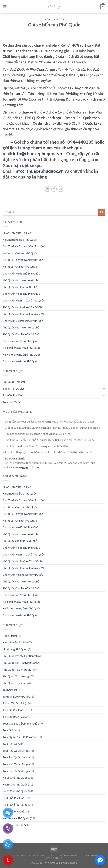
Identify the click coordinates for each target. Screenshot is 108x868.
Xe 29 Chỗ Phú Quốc (15, 784)
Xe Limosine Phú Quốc (16, 818)
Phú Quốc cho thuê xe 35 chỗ (20, 287)
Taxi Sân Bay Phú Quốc (16, 696)
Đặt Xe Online (54, 858)
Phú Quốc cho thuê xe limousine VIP (24, 314)
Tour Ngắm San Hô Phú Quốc (20, 737)
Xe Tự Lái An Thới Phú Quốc (20, 267)
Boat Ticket (10, 636)
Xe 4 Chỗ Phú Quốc (14, 798)
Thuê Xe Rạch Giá (13, 717)
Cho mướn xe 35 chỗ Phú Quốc (21, 294)
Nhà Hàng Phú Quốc (15, 649)
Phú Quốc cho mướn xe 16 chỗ (21, 327)
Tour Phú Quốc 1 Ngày (16, 751)
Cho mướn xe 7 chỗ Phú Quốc (21, 341)
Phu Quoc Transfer (14, 382)
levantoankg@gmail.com (24, 467)
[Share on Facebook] (54, 189)
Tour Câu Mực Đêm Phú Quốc (21, 723)
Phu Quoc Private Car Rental (20, 656)
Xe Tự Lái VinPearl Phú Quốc (20, 253)
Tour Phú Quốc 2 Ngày (16, 757)
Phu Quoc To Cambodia (17, 669)
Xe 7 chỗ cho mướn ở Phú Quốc (22, 354)
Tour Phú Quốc (12, 402)
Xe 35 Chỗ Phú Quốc (15, 791)
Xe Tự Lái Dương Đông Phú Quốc (23, 260)
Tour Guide (9, 730)
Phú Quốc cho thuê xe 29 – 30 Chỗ (23, 307)
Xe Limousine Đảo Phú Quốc (20, 240)
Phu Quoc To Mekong (16, 676)
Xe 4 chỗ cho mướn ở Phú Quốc (22, 348)
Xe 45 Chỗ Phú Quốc (15, 805)
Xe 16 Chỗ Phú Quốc (15, 778)
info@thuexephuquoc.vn (38, 153)
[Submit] (102, 212)
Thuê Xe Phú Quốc (14, 395)
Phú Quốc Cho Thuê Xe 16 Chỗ (21, 334)
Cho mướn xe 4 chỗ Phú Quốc (21, 361)
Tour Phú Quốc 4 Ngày (16, 771)
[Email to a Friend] (60, 189)
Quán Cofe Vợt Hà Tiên (17, 233)
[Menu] (5, 7)
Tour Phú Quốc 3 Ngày (16, 764)
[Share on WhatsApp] (48, 189)
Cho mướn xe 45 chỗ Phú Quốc (21, 273)
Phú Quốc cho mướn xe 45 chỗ (21, 280)
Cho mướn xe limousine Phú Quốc (23, 321)
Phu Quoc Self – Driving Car (19, 663)
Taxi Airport (10, 690)
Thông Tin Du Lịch (54, 20)
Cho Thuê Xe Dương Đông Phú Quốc (25, 246)
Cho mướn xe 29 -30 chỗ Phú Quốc (24, 300)
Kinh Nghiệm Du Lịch (15, 642)
